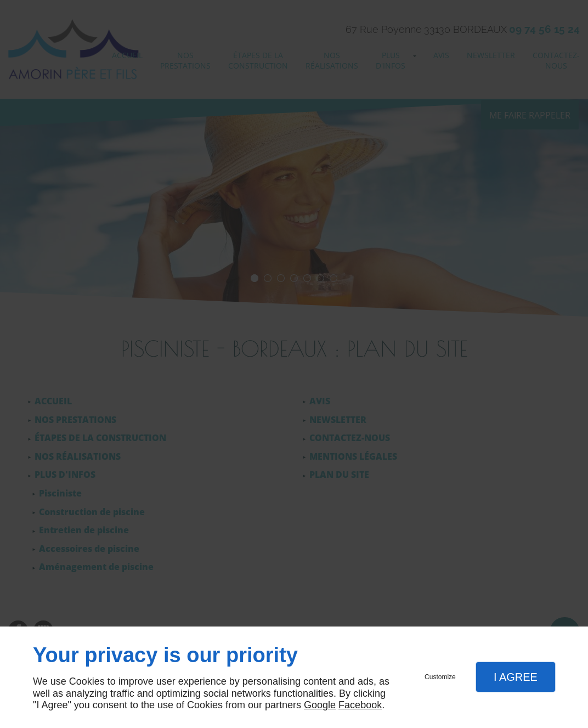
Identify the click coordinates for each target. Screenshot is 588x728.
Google (320, 705)
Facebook (360, 705)
